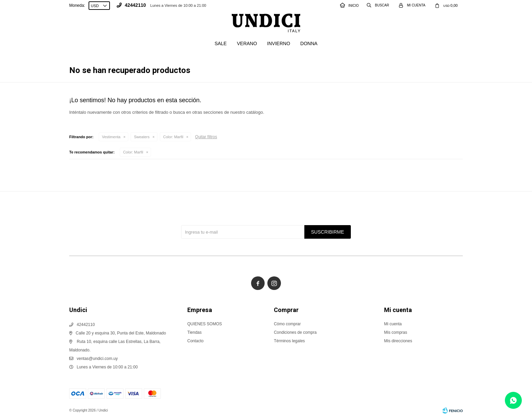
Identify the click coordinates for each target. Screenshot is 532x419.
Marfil (173, 137)
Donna (309, 43)
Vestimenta (111, 137)
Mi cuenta (393, 324)
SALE (221, 43)
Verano (247, 43)
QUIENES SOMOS (205, 324)
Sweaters (142, 137)
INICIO (349, 6)
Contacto (195, 341)
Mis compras (396, 332)
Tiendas (194, 332)
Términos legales (289, 341)
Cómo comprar (287, 324)
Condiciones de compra (295, 332)
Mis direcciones (398, 341)
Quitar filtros (206, 137)
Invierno (279, 43)
